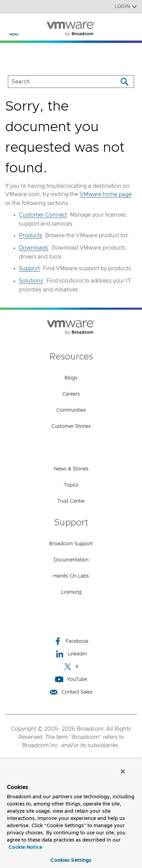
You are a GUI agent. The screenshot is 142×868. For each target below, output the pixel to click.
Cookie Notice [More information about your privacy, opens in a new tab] (25, 847)
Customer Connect (43, 215)
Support (29, 269)
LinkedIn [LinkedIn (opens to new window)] (71, 654)
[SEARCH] (56, 82)
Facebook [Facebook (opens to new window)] (71, 641)
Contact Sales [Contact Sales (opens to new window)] (71, 692)
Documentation (71, 560)
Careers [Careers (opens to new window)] (71, 394)
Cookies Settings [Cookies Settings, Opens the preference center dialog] (71, 860)
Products (31, 236)
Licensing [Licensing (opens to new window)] (71, 592)
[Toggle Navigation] (11, 24)
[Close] (123, 772)
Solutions (31, 281)
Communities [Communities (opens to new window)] (71, 410)
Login (126, 7)
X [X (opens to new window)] (71, 667)
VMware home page (106, 194)
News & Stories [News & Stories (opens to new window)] (71, 469)
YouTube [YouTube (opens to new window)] (71, 679)
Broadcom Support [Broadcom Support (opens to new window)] (71, 544)
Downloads (34, 248)
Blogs (71, 378)
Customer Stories (71, 426)
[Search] (124, 82)
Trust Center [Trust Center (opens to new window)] (71, 501)
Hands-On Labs (71, 576)
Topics (71, 485)
